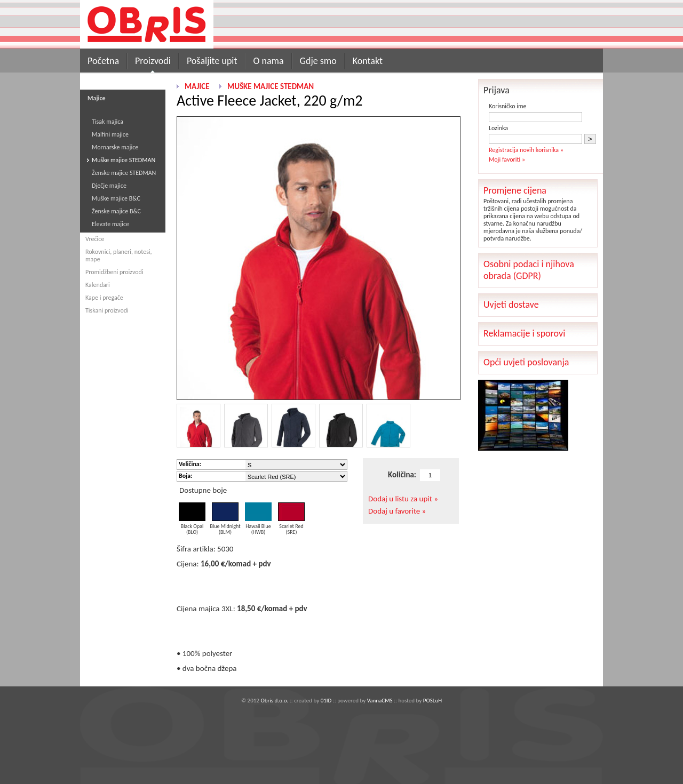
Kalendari (98, 285)
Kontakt (368, 61)
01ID (326, 701)
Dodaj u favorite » (397, 511)
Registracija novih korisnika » (526, 150)
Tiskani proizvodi (107, 310)
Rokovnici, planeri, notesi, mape (119, 255)
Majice (197, 86)
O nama (269, 61)
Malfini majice (110, 134)
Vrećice (95, 239)
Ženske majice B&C (116, 211)
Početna (103, 61)
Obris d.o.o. (274, 701)
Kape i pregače (104, 298)
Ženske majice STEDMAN (124, 173)
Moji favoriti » (507, 159)
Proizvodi (153, 61)
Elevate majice (110, 224)
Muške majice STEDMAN (124, 160)
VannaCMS (380, 701)
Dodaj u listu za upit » (403, 499)
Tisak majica (108, 122)
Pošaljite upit (212, 61)
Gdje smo (318, 61)
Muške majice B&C (116, 198)
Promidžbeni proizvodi (114, 272)
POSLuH (432, 701)
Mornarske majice (115, 147)
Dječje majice (109, 186)
